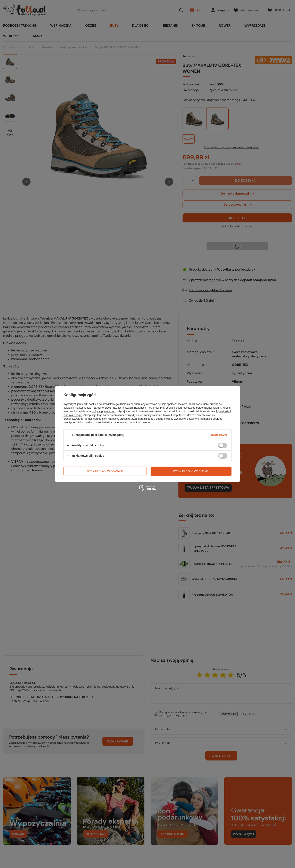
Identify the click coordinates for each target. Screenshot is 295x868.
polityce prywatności (103, 411)
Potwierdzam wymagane (105, 471)
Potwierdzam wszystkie (191, 471)
